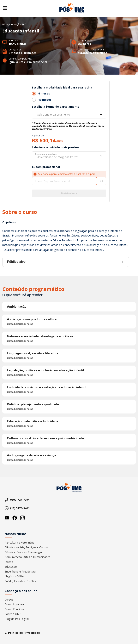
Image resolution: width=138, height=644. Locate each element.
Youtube (7, 518)
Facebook (15, 518)
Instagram (22, 518)
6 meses (44, 93)
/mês (60, 141)
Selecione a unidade (46, 154)
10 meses (45, 100)
